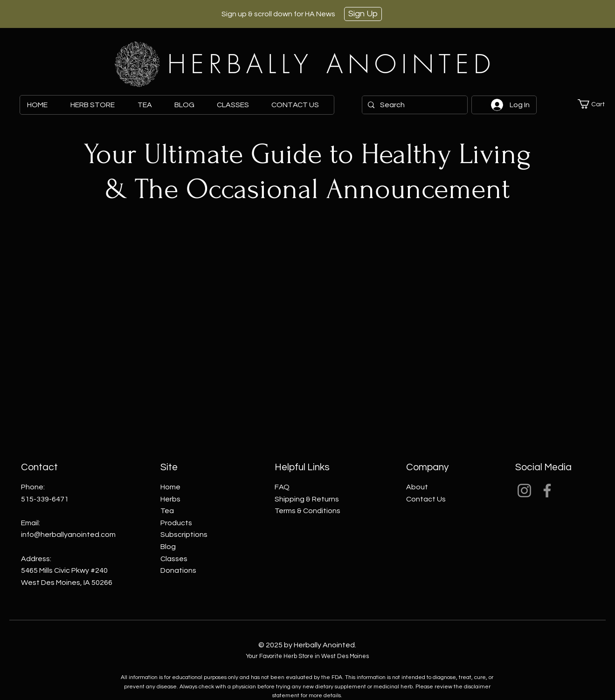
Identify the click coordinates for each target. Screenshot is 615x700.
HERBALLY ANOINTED (332, 64)
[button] (596, 104)
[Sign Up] (363, 14)
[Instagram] (524, 491)
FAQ (282, 487)
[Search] (414, 105)
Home (170, 487)
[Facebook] (547, 491)
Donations (178, 570)
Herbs (170, 499)
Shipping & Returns (307, 499)
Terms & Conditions (307, 511)
